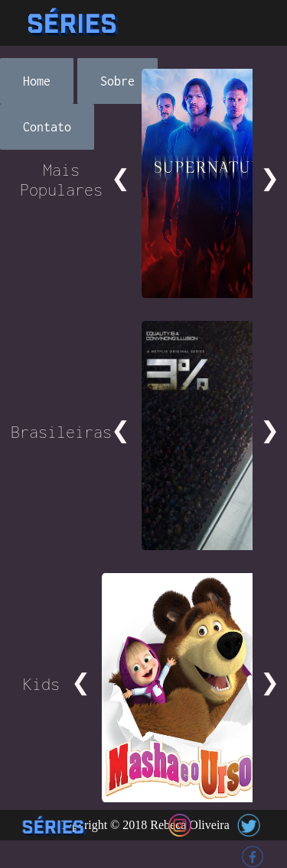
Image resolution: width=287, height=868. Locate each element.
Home (37, 81)
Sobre (117, 81)
